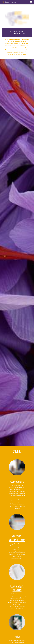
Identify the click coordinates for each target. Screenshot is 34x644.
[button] (31, 2)
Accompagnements (17, 482)
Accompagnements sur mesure (17, 589)
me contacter (19, 608)
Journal (17, 637)
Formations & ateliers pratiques (17, 538)
